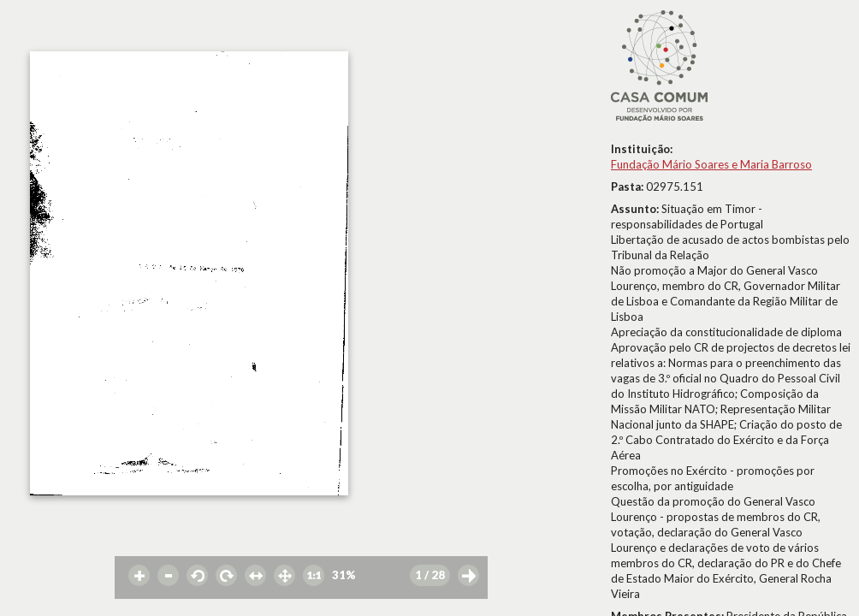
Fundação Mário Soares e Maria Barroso (711, 164)
